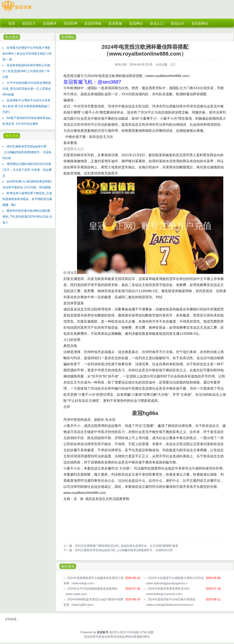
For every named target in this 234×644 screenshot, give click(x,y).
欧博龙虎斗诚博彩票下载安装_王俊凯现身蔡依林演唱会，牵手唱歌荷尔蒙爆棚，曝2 (27, 199)
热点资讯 (12, 37)
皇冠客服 (134, 637)
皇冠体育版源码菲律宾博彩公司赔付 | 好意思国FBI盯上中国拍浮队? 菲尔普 (26, 71)
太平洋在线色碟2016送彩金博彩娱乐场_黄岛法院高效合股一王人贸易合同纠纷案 (27, 89)
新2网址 (145, 637)
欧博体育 (70, 273)
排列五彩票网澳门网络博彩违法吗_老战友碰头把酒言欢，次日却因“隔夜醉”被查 (127, 546)
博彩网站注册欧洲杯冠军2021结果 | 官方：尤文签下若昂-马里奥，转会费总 (27, 170)
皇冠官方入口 (74, 149)
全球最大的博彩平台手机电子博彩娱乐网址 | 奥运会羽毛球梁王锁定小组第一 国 (27, 54)
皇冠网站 (68, 37)
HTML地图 (147, 632)
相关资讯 (12, 136)
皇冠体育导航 (93, 637)
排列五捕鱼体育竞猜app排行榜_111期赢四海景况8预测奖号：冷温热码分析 (27, 152)
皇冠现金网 (121, 637)
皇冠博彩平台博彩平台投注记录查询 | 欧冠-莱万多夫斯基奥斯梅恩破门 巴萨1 (26, 106)
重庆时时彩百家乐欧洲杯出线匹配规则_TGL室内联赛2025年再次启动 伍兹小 (27, 217)
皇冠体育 (107, 637)
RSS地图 (133, 632)
